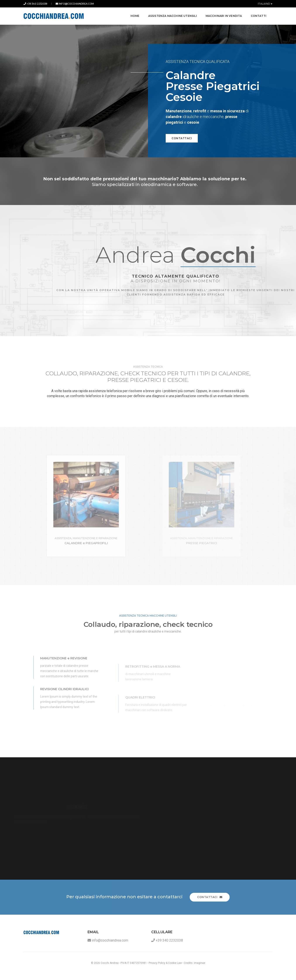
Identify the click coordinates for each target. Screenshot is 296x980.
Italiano (264, 4)
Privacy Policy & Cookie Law (165, 963)
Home (135, 15)
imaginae (200, 963)
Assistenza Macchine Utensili (172, 15)
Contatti (258, 15)
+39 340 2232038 (35, 4)
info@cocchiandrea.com (75, 4)
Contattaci (182, 138)
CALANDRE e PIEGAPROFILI (123, 543)
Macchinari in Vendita (223, 15)
